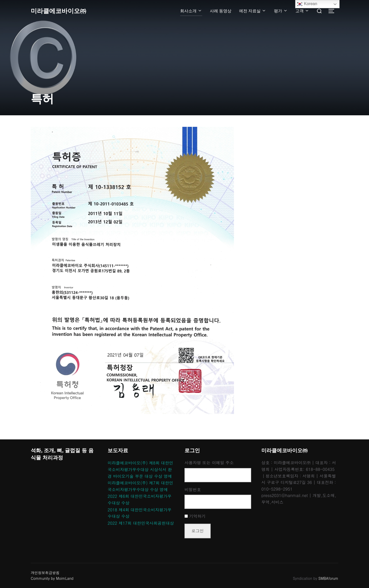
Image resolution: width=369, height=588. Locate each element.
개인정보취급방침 (45, 573)
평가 (281, 11)
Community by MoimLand (52, 578)
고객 (302, 11)
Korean (307, 4)
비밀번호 (193, 489)
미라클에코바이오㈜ (61, 11)
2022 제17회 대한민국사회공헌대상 (141, 523)
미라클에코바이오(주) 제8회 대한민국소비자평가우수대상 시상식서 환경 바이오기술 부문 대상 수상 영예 (140, 469)
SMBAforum (328, 578)
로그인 (198, 531)
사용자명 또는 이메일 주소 (209, 463)
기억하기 (197, 516)
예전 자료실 (253, 11)
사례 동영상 (221, 11)
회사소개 (191, 11)
